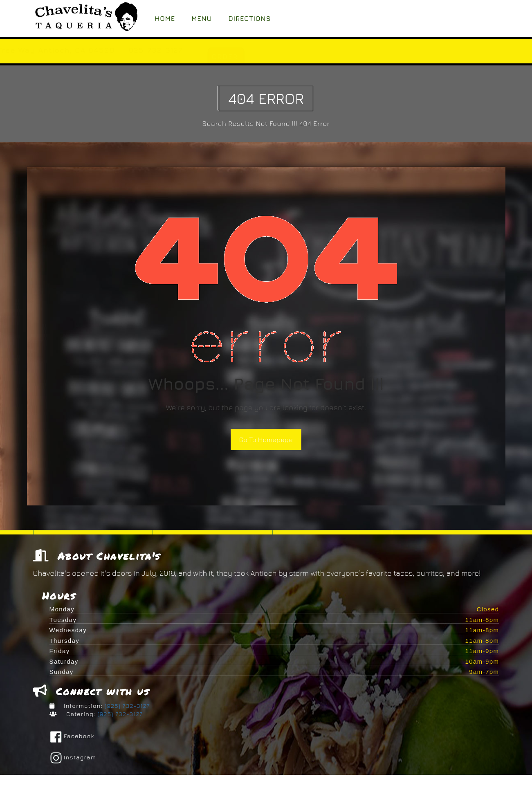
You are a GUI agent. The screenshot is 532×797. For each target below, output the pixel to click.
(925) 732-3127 (126, 708)
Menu (202, 18)
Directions (250, 18)
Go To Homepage (266, 440)
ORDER (304, 57)
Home (165, 18)
